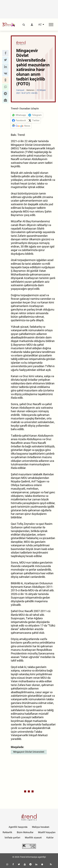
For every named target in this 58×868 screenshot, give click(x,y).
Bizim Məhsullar (25, 832)
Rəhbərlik (7, 832)
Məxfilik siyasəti (33, 838)
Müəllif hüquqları (47, 832)
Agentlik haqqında (18, 827)
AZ (40, 25)
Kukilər (50, 838)
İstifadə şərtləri (12, 838)
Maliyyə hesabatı (41, 827)
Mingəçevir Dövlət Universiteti (29, 752)
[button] (5, 53)
